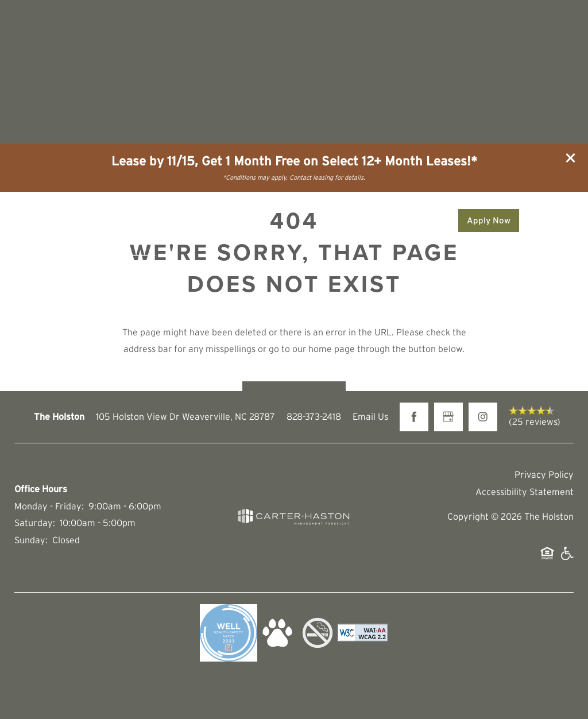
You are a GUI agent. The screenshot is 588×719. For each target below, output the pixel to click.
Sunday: (31, 540)
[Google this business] (448, 417)
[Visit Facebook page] (414, 417)
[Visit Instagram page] (483, 417)
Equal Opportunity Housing (547, 559)
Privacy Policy (544, 474)
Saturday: (35, 523)
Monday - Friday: (49, 506)
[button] (571, 158)
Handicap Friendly (567, 559)
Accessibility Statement (525, 492)
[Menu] (554, 221)
